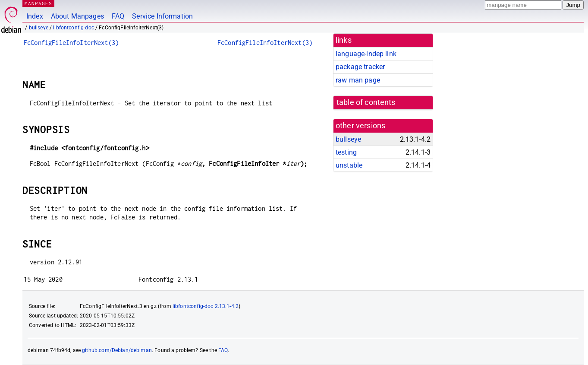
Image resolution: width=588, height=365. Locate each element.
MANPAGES (38, 3)
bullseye (39, 28)
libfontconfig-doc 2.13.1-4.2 (206, 306)
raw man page (358, 80)
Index (35, 16)
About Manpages (77, 16)
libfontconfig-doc (74, 28)
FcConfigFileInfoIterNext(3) (71, 43)
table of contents (366, 102)
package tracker (360, 67)
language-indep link (366, 54)
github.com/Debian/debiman (117, 350)
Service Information (162, 16)
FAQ (118, 16)
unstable (349, 165)
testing (346, 152)
